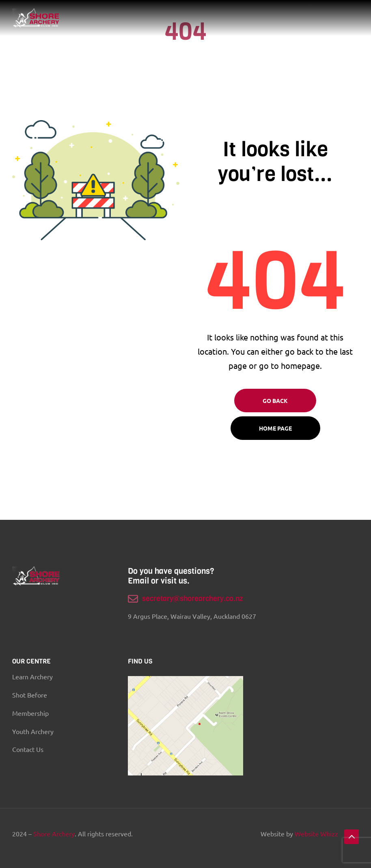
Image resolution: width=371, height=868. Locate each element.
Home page (275, 428)
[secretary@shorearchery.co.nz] (133, 599)
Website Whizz (316, 834)
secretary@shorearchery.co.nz (193, 599)
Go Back (275, 401)
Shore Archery (54, 834)
